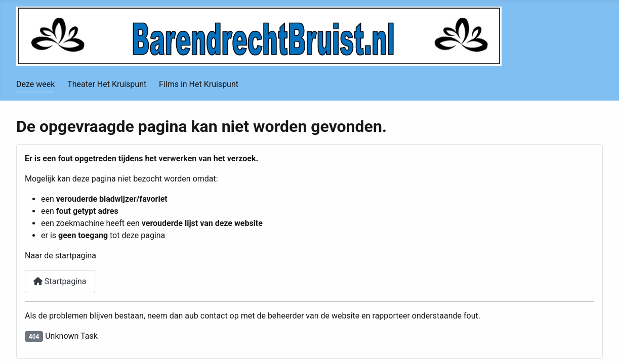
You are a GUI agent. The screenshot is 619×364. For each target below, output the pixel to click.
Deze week (35, 84)
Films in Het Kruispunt (199, 84)
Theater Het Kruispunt (107, 84)
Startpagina (60, 281)
